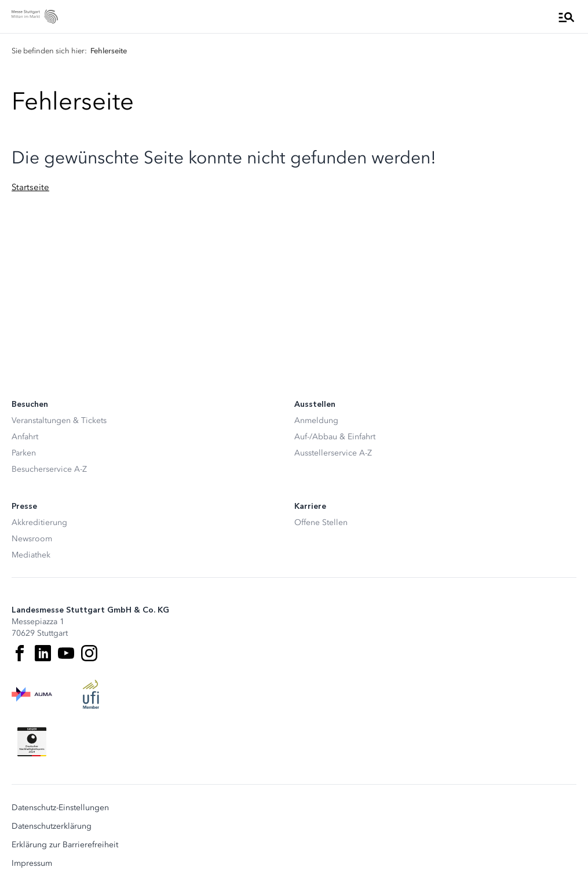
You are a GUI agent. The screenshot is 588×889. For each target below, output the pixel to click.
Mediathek (31, 555)
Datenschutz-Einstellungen (60, 808)
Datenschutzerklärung (52, 826)
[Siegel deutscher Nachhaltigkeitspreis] (32, 742)
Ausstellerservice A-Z (333, 453)
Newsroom (32, 539)
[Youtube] (66, 653)
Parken (24, 453)
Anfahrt (25, 437)
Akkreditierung (39, 522)
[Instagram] (89, 653)
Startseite (30, 187)
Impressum (32, 864)
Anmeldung (316, 420)
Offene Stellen (321, 522)
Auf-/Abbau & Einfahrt (335, 437)
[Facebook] (20, 653)
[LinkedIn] (43, 653)
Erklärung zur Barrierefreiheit (65, 845)
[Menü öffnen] (567, 17)
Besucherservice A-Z (49, 469)
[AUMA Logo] (32, 694)
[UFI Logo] (91, 694)
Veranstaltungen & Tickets (59, 420)
